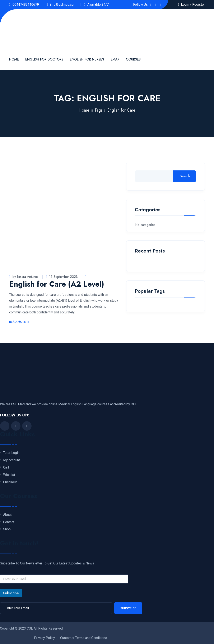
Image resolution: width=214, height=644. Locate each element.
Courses (133, 59)
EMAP (115, 59)
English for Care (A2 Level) (57, 284)
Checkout (10, 482)
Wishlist (9, 475)
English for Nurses (87, 59)
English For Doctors (44, 59)
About (7, 515)
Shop (7, 529)
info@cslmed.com (63, 5)
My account (11, 460)
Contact (9, 522)
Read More (19, 322)
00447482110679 (26, 5)
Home (14, 59)
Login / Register (193, 5)
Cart (6, 468)
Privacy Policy (45, 638)
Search (185, 176)
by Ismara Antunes (24, 277)
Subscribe (11, 593)
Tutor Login (11, 453)
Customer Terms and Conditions (84, 638)
